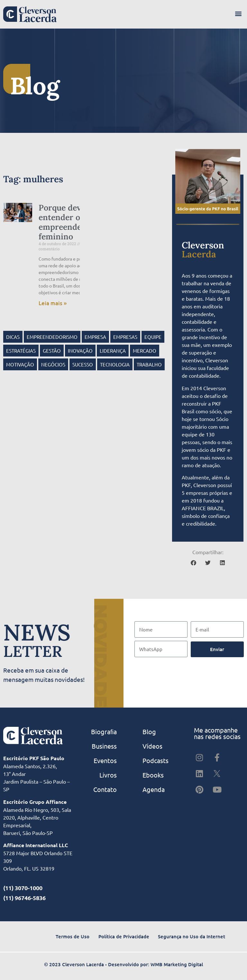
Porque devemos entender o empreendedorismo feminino (76, 222)
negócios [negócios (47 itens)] (53, 364)
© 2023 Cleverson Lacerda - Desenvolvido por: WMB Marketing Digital (123, 964)
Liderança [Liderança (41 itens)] (113, 351)
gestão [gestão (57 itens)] (52, 351)
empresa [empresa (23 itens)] (95, 337)
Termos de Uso (73, 936)
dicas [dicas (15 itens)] (13, 337)
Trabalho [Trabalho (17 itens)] (149, 364)
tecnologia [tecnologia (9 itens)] (115, 364)
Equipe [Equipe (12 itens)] (153, 337)
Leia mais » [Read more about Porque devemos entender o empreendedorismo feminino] (53, 303)
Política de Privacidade (124, 936)
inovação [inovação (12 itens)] (80, 351)
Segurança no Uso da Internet (192, 936)
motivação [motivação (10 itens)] (20, 364)
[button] (238, 13)
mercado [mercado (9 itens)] (145, 351)
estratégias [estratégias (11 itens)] (21, 351)
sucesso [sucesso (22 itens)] (83, 364)
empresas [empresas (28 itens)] (125, 337)
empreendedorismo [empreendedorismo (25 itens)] (52, 337)
